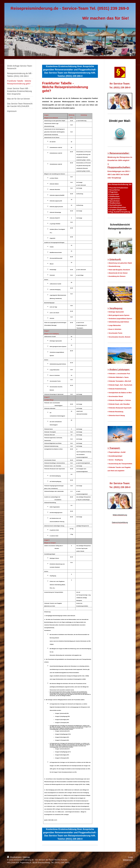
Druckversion (14, 857)
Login (131, 857)
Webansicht (128, 860)
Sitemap (26, 857)
